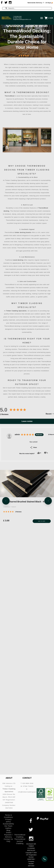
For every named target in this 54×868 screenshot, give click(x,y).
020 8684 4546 (18, 17)
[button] (49, 18)
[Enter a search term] (29, 8)
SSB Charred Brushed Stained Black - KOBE (26, 501)
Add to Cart (42, 521)
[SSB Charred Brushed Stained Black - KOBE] (27, 483)
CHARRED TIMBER (10, 507)
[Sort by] (50, 414)
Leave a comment (30, 54)
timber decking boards (23, 232)
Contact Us (8, 839)
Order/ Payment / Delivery (8, 835)
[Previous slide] (6, 501)
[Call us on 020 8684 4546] (45, 859)
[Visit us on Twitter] (6, 3)
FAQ (8, 841)
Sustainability (8, 824)
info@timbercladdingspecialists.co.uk (22, 19)
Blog (8, 830)
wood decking (18, 260)
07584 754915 (18, 18)
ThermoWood (10, 96)
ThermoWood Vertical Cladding (20, 841)
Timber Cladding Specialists (16, 311)
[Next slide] (48, 501)
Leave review (27, 421)
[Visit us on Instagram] (10, 3)
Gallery (8, 828)
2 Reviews (18, 512)
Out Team (8, 826)
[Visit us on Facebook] (2, 3)
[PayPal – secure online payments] (42, 819)
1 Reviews (34, 56)
